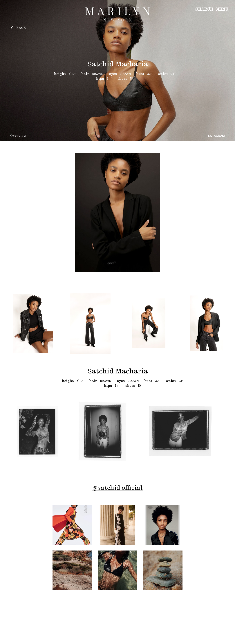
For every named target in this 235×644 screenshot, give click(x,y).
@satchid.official (117, 488)
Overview (18, 136)
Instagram (216, 136)
